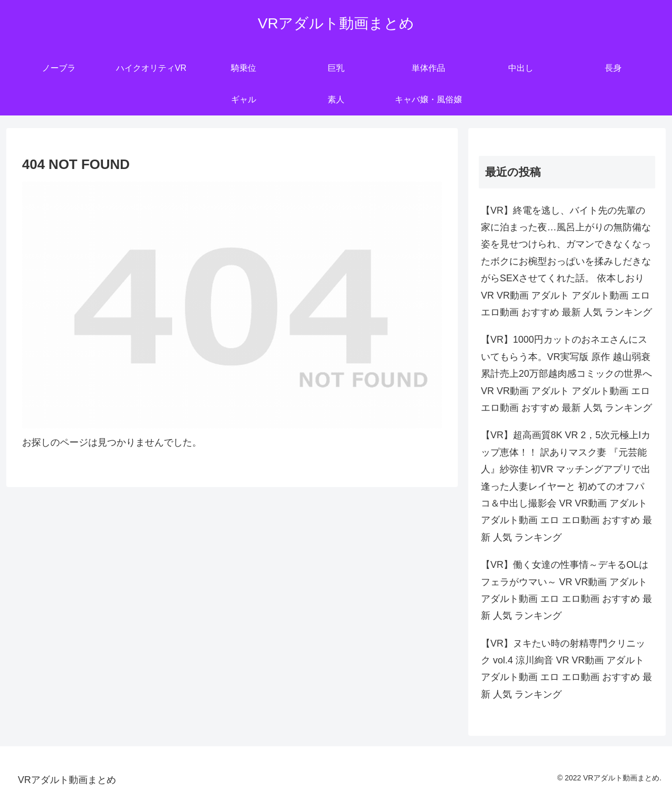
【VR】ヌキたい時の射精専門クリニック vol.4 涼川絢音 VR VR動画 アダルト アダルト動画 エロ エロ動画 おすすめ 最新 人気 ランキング (566, 669)
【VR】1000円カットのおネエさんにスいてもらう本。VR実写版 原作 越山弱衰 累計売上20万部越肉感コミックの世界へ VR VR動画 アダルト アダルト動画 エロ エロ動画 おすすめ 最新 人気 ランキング (566, 374)
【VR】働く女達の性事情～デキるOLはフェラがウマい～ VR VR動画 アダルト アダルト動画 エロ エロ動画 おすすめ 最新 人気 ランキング (566, 590)
